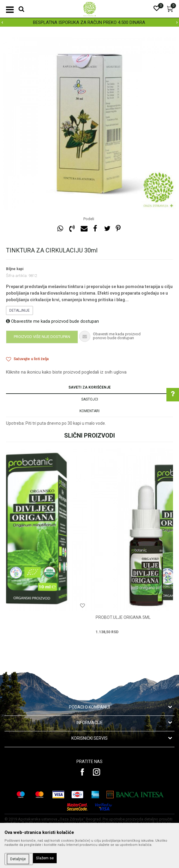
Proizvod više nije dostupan (42, 337)
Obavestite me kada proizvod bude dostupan (52, 321)
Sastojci (90, 399)
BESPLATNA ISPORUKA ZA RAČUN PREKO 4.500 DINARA (89, 22)
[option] (89, 22)
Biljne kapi (15, 269)
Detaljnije (19, 310)
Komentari (89, 411)
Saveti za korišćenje (89, 387)
